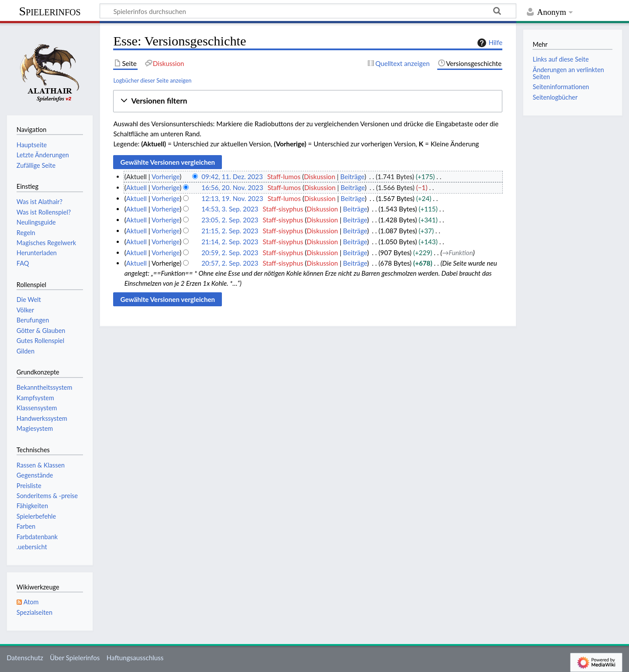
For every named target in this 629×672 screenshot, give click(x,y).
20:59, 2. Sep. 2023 (230, 253)
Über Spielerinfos (75, 658)
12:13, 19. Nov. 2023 (232, 198)
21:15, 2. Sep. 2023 (230, 231)
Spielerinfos (50, 11)
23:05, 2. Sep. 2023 (230, 220)
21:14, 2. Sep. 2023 (230, 242)
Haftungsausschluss (135, 658)
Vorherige (166, 177)
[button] (308, 101)
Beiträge (352, 177)
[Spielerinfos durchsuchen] (308, 11)
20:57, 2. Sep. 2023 (230, 263)
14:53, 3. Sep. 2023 (230, 209)
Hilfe (489, 43)
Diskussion (320, 177)
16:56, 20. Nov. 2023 (232, 187)
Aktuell (137, 187)
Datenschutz (25, 658)
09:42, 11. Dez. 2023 (232, 177)
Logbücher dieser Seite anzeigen (152, 80)
